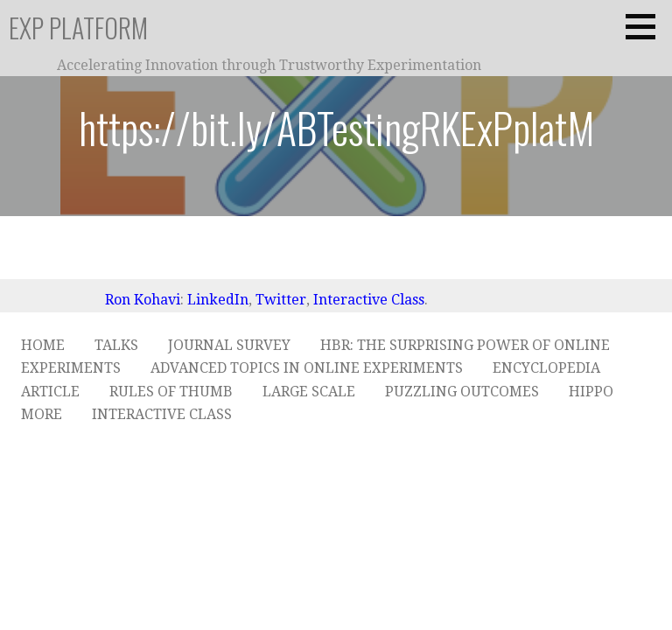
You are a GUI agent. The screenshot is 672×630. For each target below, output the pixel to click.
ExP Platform (78, 28)
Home (43, 345)
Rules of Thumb (171, 392)
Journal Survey (229, 345)
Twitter (281, 300)
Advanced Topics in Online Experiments (307, 368)
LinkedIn (218, 300)
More (42, 414)
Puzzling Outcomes (462, 392)
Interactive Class (369, 300)
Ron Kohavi (143, 300)
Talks (116, 345)
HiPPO (591, 392)
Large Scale (309, 392)
